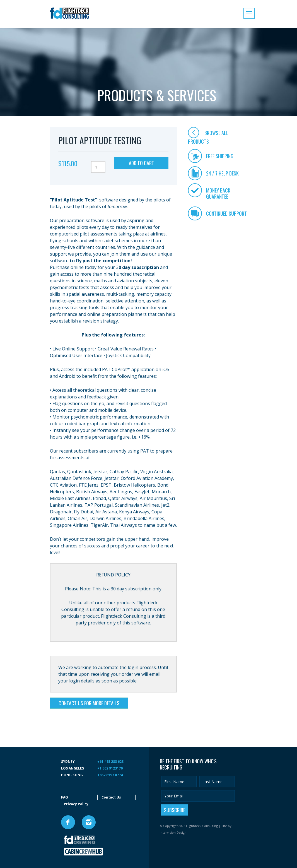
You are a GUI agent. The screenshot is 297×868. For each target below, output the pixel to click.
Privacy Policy (76, 804)
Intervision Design (173, 832)
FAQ (65, 797)
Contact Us (111, 797)
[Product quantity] (98, 167)
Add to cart (142, 163)
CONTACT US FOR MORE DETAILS (89, 703)
